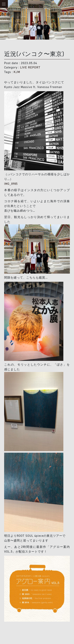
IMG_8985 (11, 184)
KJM (17, 72)
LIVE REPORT (30, 67)
